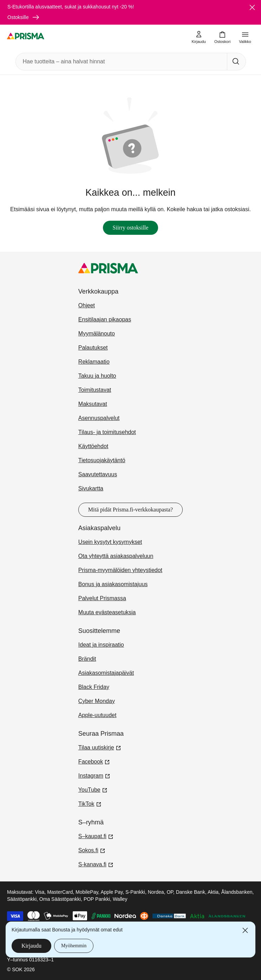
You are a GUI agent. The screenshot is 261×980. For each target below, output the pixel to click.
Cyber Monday (97, 701)
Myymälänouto (97, 334)
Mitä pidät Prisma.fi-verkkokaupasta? (130, 510)
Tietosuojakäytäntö (102, 460)
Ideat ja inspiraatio (101, 645)
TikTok (90, 803)
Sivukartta (91, 488)
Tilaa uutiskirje (100, 747)
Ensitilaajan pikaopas (105, 319)
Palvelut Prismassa (102, 598)
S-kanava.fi (96, 864)
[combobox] (120, 62)
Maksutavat (93, 404)
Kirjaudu (31, 946)
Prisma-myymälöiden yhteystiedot (120, 570)
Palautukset (93, 348)
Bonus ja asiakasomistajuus (113, 584)
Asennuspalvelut (99, 418)
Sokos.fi (92, 850)
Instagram (94, 775)
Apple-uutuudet (97, 715)
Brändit (87, 659)
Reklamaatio (94, 362)
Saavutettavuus (98, 474)
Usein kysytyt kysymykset (110, 542)
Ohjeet (87, 305)
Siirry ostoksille (131, 228)
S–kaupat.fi (96, 836)
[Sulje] (252, 7)
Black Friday (94, 687)
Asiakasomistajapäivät (106, 673)
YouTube (93, 789)
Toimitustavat (95, 390)
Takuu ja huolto (97, 376)
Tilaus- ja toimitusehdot (107, 432)
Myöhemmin (74, 946)
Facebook (94, 761)
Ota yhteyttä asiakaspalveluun (116, 556)
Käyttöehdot (93, 446)
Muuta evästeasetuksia (107, 612)
